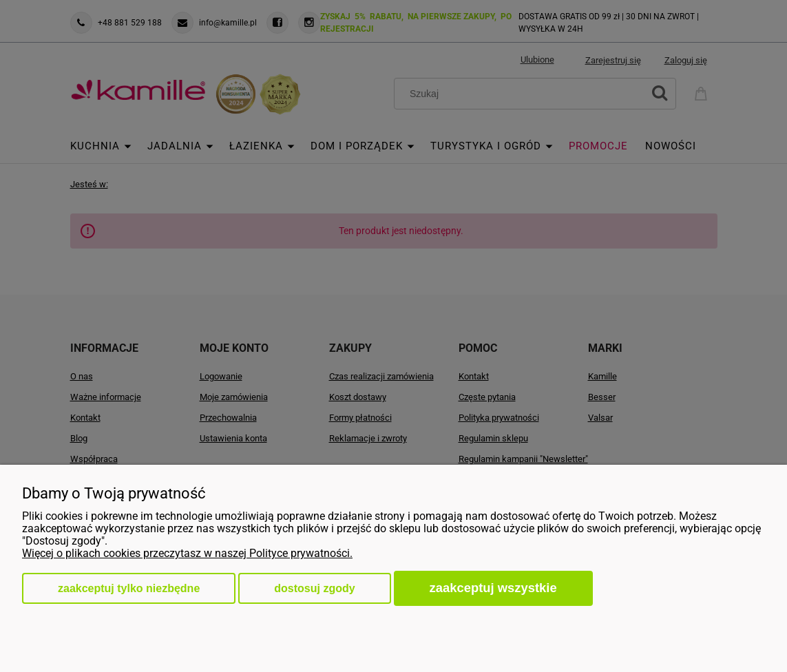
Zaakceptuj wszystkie (493, 588)
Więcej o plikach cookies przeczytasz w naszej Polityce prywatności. (187, 553)
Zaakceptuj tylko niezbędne (129, 588)
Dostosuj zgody (314, 588)
